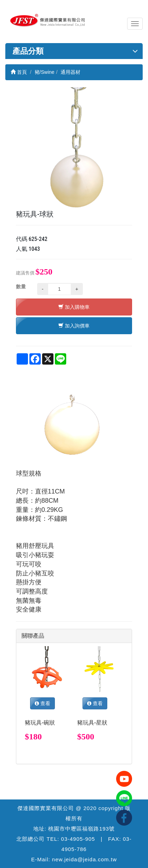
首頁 (19, 72)
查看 (42, 703)
